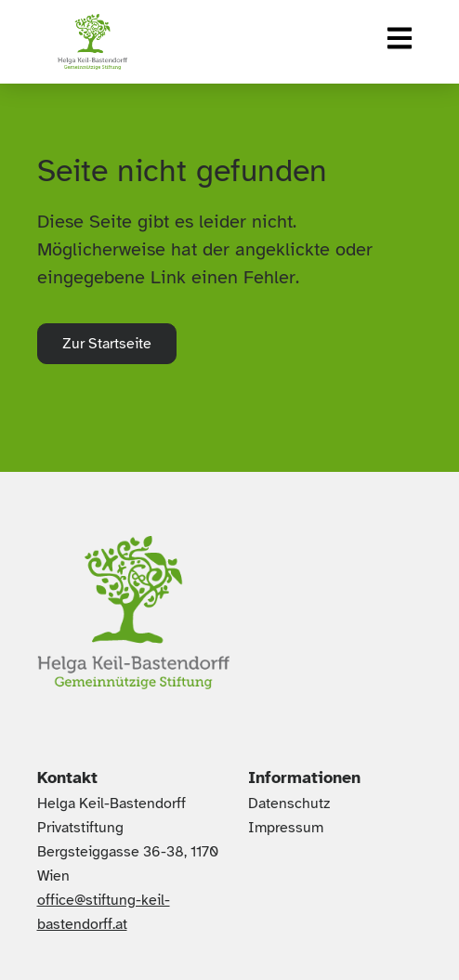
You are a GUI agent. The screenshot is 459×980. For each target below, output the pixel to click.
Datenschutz (289, 804)
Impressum (286, 828)
